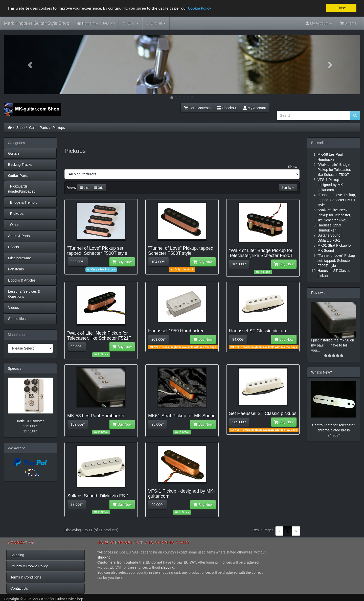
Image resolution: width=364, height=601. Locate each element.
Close (341, 8)
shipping (104, 557)
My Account (255, 108)
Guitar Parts (39, 128)
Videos (14, 308)
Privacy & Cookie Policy (29, 566)
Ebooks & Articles (22, 280)
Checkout (227, 108)
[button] (31, 65)
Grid (99, 188)
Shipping (17, 555)
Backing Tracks (20, 165)
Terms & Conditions (26, 577)
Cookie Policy (200, 8)
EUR (131, 23)
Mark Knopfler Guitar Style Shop (37, 23)
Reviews (318, 293)
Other (14, 225)
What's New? (322, 372)
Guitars (14, 153)
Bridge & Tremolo (23, 202)
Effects (14, 247)
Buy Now (122, 262)
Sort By (288, 188)
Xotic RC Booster (30, 421)
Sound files (17, 319)
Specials (15, 368)
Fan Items (16, 269)
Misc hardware (20, 258)
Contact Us (19, 588)
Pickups (59, 128)
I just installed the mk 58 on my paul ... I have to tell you (333, 345)
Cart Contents (197, 108)
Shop (21, 128)
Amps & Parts (19, 236)
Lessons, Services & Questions (24, 294)
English (156, 23)
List (84, 188)
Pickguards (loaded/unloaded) (22, 189)
